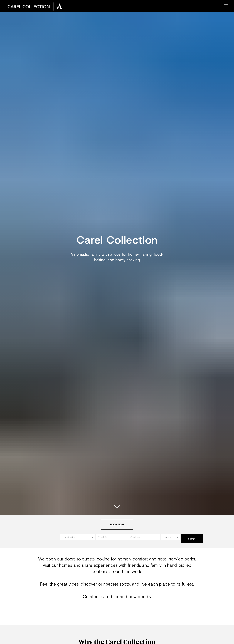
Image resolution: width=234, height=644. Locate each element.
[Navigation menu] (226, 6)
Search (192, 539)
